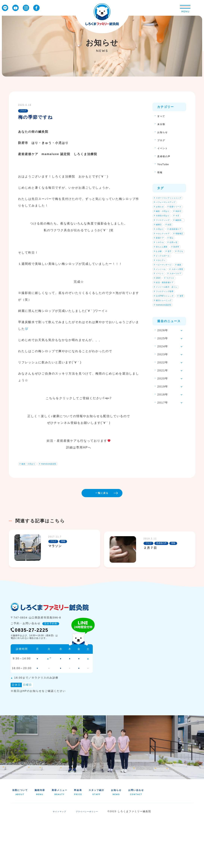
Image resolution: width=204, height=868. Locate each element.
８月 (158, 242)
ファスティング (164, 248)
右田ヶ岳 (161, 295)
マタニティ (162, 324)
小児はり (173, 260)
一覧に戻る (114, 538)
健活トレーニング (165, 395)
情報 (161, 172)
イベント (164, 148)
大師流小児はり (164, 236)
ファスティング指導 (166, 377)
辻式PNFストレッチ (166, 383)
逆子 (158, 313)
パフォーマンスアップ (167, 207)
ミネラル (161, 289)
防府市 (159, 307)
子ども (172, 313)
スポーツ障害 (163, 342)
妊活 (158, 260)
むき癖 (174, 307)
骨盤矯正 (161, 278)
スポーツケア (163, 354)
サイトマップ (58, 860)
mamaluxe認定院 (54, 465)
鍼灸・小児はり (29, 465)
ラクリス (173, 359)
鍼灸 (158, 336)
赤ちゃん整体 (163, 301)
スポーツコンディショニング (168, 200)
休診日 (159, 231)
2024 (158, 359)
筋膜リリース (163, 219)
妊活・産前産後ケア (166, 365)
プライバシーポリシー (88, 860)
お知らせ (164, 132)
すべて (162, 116)
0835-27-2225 (34, 677)
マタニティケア (164, 272)
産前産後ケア (163, 266)
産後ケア (161, 283)
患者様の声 (165, 156)
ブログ (162, 140)
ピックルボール (164, 318)
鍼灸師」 (161, 254)
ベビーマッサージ (165, 330)
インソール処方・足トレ (168, 371)
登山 (175, 283)
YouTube (164, 164)
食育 (158, 389)
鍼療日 (176, 254)
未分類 (162, 124)
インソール (174, 336)
